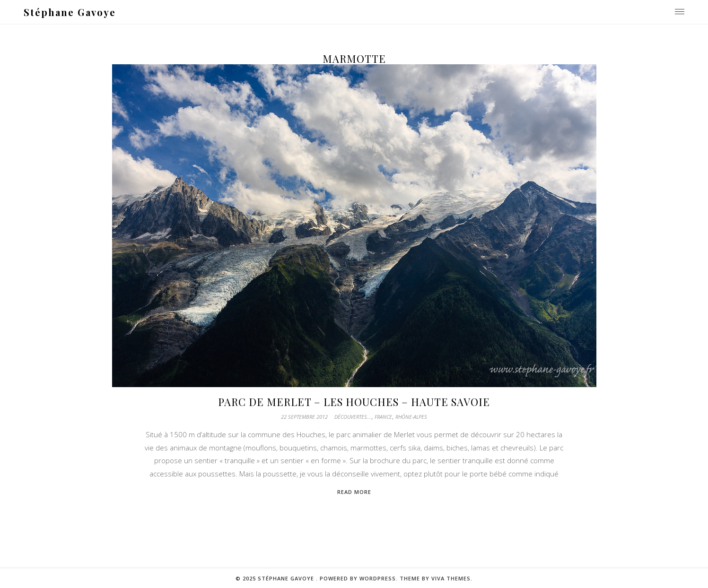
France (383, 417)
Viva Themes (451, 578)
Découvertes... (353, 417)
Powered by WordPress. (360, 578)
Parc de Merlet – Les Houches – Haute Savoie (354, 402)
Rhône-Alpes (411, 417)
